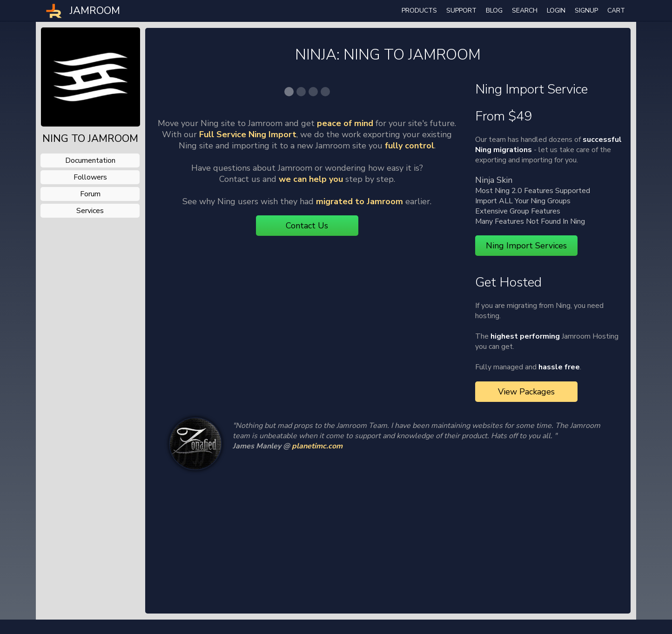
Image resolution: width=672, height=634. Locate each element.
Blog (494, 10)
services (90, 211)
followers (90, 177)
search (525, 10)
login (556, 10)
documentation (90, 160)
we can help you (311, 346)
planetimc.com (317, 464)
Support (461, 10)
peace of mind (345, 290)
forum (90, 194)
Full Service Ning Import (248, 301)
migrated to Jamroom (360, 368)
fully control (410, 313)
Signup (586, 10)
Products (419, 10)
